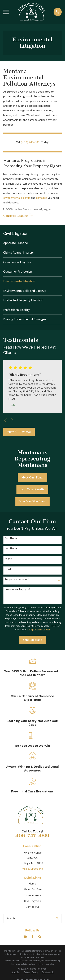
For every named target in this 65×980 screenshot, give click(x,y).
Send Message (32, 640)
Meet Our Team (32, 478)
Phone (8, 559)
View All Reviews (19, 432)
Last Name (11, 548)
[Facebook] (32, 936)
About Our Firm (32, 889)
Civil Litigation (32, 901)
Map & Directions (32, 869)
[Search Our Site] (57, 919)
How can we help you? (18, 589)
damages (42, 198)
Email (8, 569)
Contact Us (32, 907)
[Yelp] (40, 936)
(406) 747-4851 (31, 142)
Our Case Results (32, 489)
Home (32, 884)
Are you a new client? (17, 579)
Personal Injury (32, 895)
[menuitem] (32, 243)
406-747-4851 (32, 836)
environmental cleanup (17, 198)
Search (11, 919)
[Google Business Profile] (25, 936)
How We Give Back (32, 501)
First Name (11, 538)
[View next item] (12, 420)
